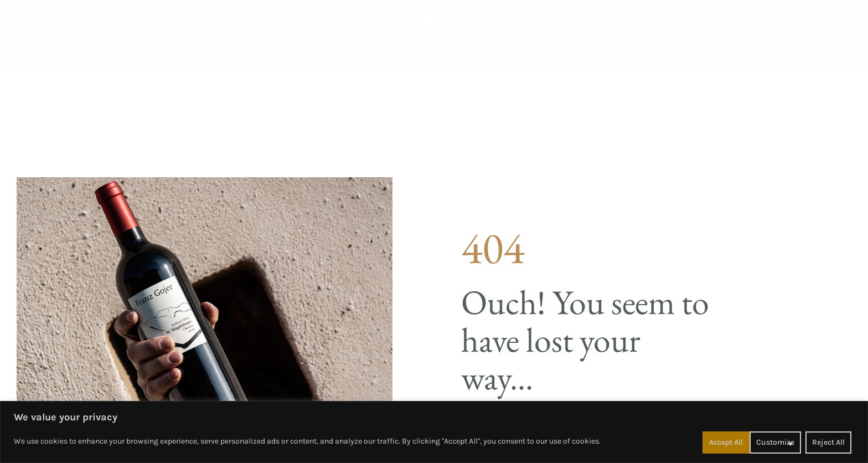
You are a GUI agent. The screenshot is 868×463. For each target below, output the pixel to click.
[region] (434, 433)
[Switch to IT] (784, 32)
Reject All (780, 442)
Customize (727, 442)
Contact (683, 32)
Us (625, 32)
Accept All (831, 442)
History (187, 32)
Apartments (557, 32)
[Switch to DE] (742, 32)
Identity (257, 32)
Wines (324, 32)
